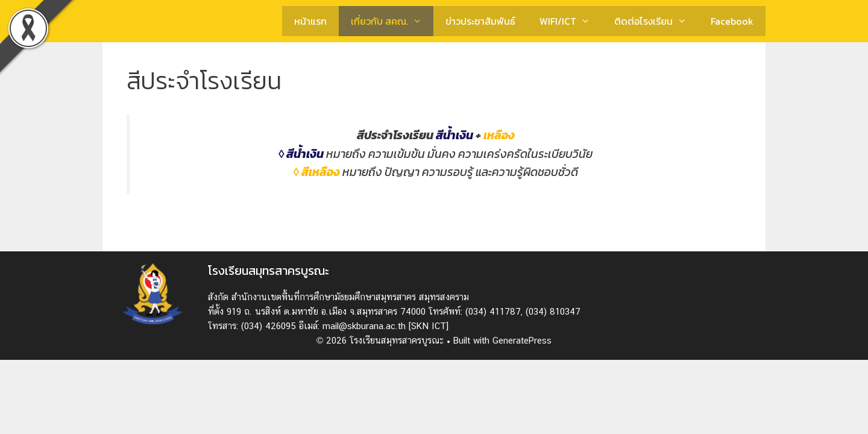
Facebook (732, 21)
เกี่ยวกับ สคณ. (392, 21)
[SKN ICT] (429, 326)
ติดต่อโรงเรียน (656, 21)
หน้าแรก (310, 21)
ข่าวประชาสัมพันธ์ (480, 21)
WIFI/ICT (571, 21)
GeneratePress (522, 340)
